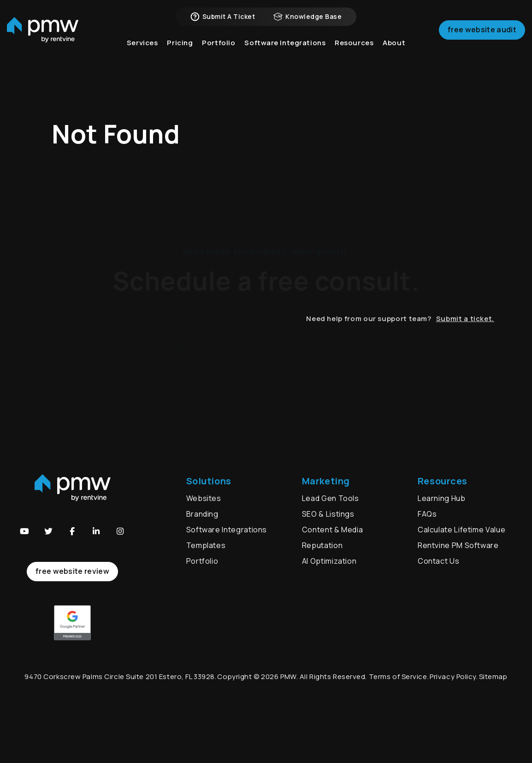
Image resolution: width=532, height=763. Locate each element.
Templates (206, 545)
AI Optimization (329, 561)
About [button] (394, 55)
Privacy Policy (453, 677)
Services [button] (142, 55)
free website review (72, 571)
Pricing (180, 55)
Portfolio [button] (219, 55)
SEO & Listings (328, 514)
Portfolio (202, 561)
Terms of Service (398, 677)
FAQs (427, 514)
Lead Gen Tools (331, 498)
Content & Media (333, 530)
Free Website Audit (482, 39)
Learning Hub (442, 498)
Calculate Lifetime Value (461, 530)
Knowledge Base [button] (307, 23)
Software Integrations (227, 530)
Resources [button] (354, 55)
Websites (204, 498)
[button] (24, 531)
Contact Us (438, 561)
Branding (203, 514)
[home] (43, 39)
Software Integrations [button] (285, 55)
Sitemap (493, 677)
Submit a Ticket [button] (223, 23)
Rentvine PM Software (458, 545)
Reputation (322, 545)
